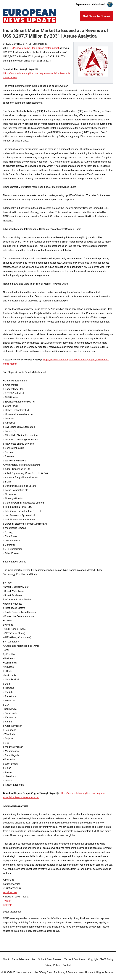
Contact (67, 965)
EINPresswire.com (19, 48)
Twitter (7, 901)
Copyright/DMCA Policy (101, 959)
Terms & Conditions (75, 959)
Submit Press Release (50, 959)
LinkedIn (8, 905)
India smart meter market (46, 48)
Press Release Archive (24, 959)
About (6, 959)
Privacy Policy (52, 965)
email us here (10, 892)
